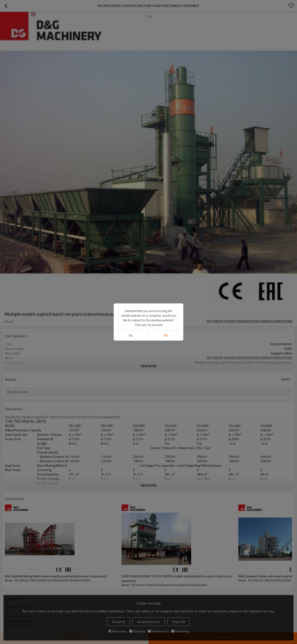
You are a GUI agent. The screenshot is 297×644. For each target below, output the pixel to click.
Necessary (118, 631)
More (286, 379)
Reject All (179, 622)
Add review (20, 392)
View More (148, 366)
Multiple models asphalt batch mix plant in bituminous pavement (63, 417)
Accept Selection (149, 622)
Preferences (158, 631)
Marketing (180, 631)
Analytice (137, 631)
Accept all (119, 622)
